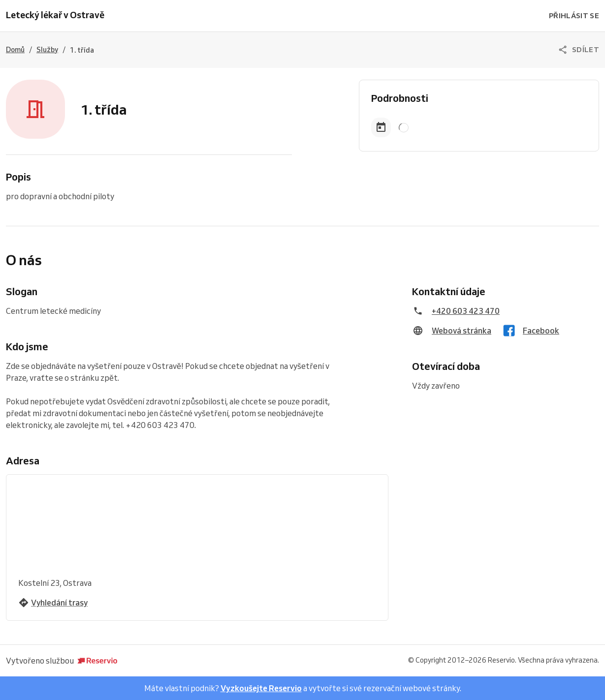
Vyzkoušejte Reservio (261, 688)
